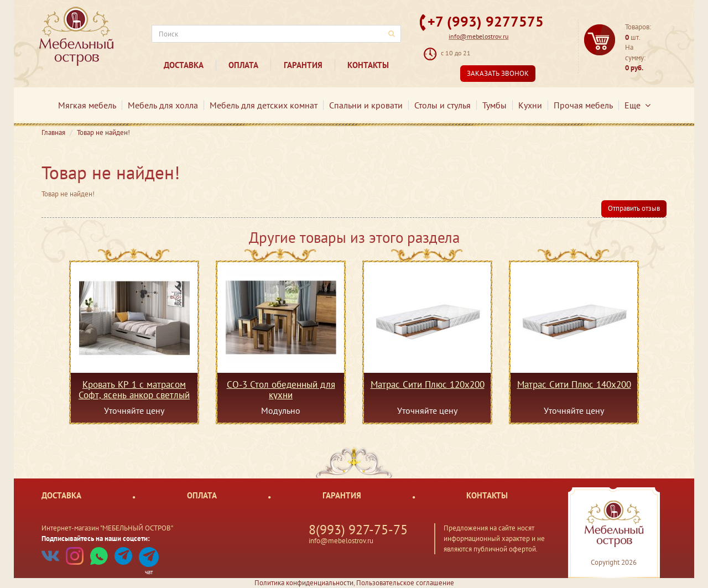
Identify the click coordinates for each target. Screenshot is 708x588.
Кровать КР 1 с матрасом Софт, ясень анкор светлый (134, 389)
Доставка (184, 65)
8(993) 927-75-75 (358, 530)
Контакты (368, 65)
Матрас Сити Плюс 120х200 (428, 385)
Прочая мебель (583, 105)
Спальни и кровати (366, 105)
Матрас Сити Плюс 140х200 (574, 385)
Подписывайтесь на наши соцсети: (96, 538)
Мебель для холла (163, 105)
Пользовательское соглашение (405, 583)
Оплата (243, 65)
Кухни (530, 105)
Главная (53, 132)
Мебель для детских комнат (264, 105)
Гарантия (303, 65)
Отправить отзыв (634, 208)
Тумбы (494, 105)
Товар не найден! (103, 132)
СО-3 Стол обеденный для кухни (281, 389)
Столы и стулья (442, 105)
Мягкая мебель (87, 105)
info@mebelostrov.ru (478, 36)
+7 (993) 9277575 (486, 21)
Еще (637, 105)
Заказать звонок (498, 73)
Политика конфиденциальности (304, 583)
